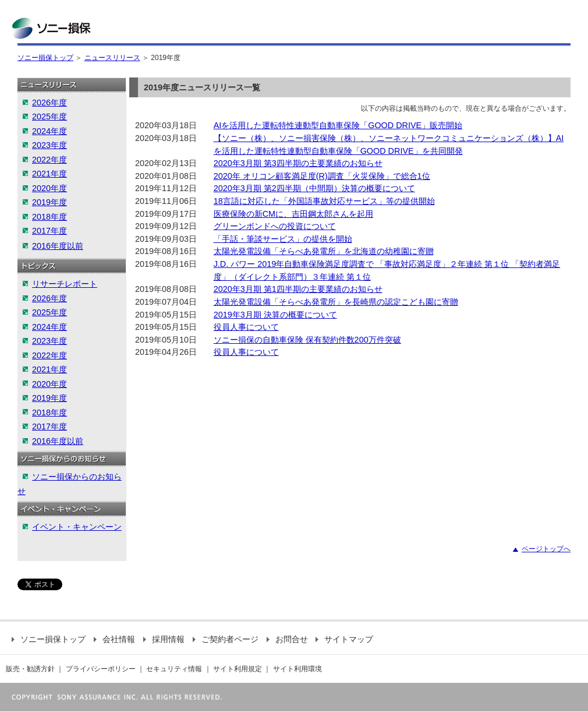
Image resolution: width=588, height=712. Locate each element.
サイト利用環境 (297, 669)
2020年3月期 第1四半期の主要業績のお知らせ (298, 289)
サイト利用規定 (238, 669)
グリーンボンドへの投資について (275, 226)
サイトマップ (344, 639)
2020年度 (49, 188)
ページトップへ (546, 549)
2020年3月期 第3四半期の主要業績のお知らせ (298, 163)
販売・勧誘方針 (30, 669)
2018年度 (49, 217)
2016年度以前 (58, 246)
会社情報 (114, 639)
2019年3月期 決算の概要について (275, 315)
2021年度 (49, 174)
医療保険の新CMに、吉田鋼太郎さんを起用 (293, 214)
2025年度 (49, 117)
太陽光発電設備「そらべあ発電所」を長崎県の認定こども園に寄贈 (336, 302)
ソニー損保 (51, 28)
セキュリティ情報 (174, 669)
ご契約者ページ (226, 639)
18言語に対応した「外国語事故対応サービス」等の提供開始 (324, 201)
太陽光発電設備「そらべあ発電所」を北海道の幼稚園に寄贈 (324, 251)
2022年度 (49, 160)
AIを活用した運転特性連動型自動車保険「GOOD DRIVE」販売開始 (338, 125)
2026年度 (49, 103)
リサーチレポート (65, 284)
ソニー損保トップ (45, 58)
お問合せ (287, 639)
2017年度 (49, 231)
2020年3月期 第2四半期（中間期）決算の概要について (314, 188)
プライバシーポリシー (101, 669)
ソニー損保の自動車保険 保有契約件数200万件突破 (307, 340)
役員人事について (246, 327)
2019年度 (49, 202)
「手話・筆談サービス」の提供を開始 (283, 239)
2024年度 (49, 131)
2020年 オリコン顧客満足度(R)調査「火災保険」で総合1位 (322, 176)
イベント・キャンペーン (77, 527)
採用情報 (164, 639)
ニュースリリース (112, 58)
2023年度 (49, 145)
